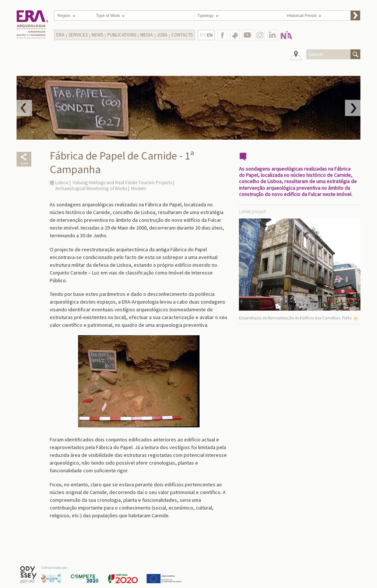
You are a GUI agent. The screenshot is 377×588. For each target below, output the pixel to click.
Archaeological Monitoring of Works (91, 188)
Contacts (182, 35)
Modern (139, 188)
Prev (24, 108)
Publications (122, 35)
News (97, 35)
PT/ (206, 35)
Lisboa (62, 183)
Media (147, 35)
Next (353, 108)
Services (78, 35)
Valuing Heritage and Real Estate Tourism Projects (122, 183)
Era (60, 35)
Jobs (162, 35)
